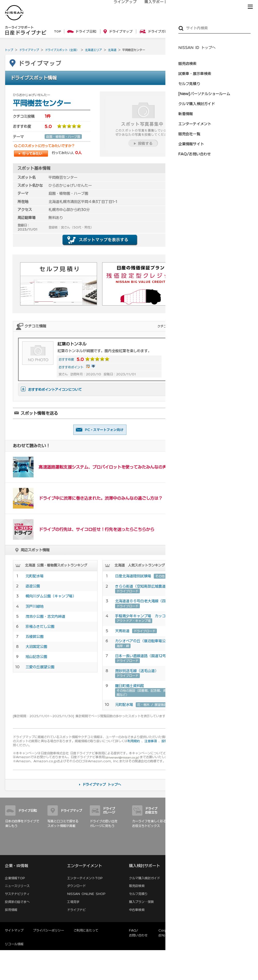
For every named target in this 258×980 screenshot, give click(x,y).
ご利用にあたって (86, 930)
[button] (250, 7)
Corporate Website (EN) (175, 933)
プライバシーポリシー (49, 930)
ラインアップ (120, 7)
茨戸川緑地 (35, 606)
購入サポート (151, 7)
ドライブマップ (29, 50)
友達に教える (100, 430)
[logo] (14, 13)
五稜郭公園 (35, 637)
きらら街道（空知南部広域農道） (142, 586)
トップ (9, 50)
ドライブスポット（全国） (62, 50)
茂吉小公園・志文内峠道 (45, 616)
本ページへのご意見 (213, 930)
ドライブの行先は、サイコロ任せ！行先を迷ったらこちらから (96, 529)
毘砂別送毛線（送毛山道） (137, 671)
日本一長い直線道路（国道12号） (142, 656)
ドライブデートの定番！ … (228, 171)
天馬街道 (122, 631)
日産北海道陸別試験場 (133, 576)
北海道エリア (93, 50)
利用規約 (134, 741)
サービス (209, 7)
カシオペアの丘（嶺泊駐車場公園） (144, 641)
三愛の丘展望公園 (40, 667)
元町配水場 (35, 576)
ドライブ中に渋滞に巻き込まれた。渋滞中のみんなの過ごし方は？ (101, 498)
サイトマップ (246, 849)
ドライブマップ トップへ (102, 785)
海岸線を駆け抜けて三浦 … (228, 159)
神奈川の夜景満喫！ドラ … (228, 147)
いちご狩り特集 (220, 191)
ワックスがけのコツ (223, 260)
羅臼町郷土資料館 (130, 686)
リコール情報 (14, 944)
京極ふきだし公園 (40, 627)
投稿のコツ (169, 741)
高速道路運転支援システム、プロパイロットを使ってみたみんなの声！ (105, 467)
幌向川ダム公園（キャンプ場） (51, 596)
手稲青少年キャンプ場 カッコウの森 (146, 616)
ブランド (232, 7)
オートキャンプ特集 (223, 203)
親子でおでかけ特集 (223, 215)
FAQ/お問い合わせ (138, 933)
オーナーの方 (182, 7)
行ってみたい (31, 154)
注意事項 (151, 741)
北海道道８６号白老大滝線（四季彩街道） (149, 601)
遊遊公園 (35, 586)
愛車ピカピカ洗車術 (223, 236)
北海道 (112, 50)
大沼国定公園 (36, 647)
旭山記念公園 (36, 657)
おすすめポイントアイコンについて (51, 390)
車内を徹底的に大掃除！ (227, 248)
